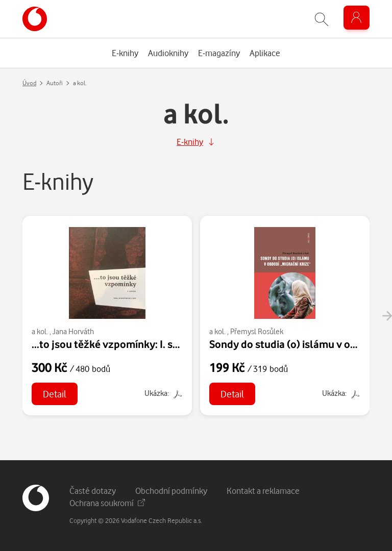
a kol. (40, 331)
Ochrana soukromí (107, 503)
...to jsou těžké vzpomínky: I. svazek (116, 344)
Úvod (29, 83)
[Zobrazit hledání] (322, 19)
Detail (55, 394)
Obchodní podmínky (171, 491)
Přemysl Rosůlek (257, 331)
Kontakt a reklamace (263, 491)
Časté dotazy (93, 491)
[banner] (35, 19)
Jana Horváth (73, 331)
